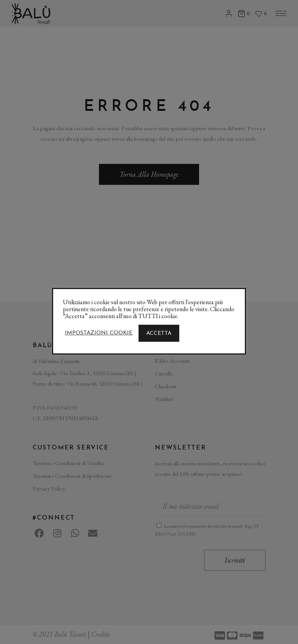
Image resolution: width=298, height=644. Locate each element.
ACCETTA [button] (159, 333)
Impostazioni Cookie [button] (99, 333)
